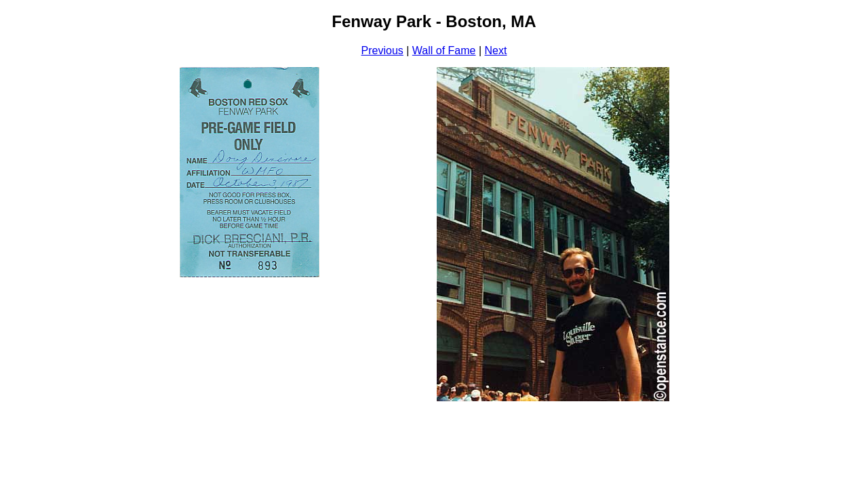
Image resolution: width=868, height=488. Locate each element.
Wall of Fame (444, 50)
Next (496, 50)
